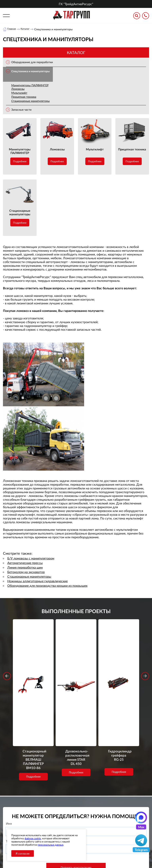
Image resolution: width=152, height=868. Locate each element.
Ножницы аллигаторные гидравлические (38, 581)
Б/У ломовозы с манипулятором (31, 558)
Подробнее (20, 161)
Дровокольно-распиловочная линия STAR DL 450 (76, 671)
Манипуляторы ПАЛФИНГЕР (30, 85)
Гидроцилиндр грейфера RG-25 (119, 669)
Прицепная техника (24, 97)
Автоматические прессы (25, 563)
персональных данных (51, 845)
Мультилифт (19, 93)
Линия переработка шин (25, 567)
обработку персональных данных (55, 791)
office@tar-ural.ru (96, 825)
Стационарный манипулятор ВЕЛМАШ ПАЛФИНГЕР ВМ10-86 (33, 677)
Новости (65, 825)
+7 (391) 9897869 (101, 816)
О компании (67, 815)
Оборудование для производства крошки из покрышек (47, 586)
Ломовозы (18, 89)
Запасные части (21, 110)
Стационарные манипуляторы (30, 101)
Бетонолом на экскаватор (26, 572)
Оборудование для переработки (32, 62)
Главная (12, 29)
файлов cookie (33, 838)
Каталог (27, 29)
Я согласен (23, 853)
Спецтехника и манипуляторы (30, 71)
